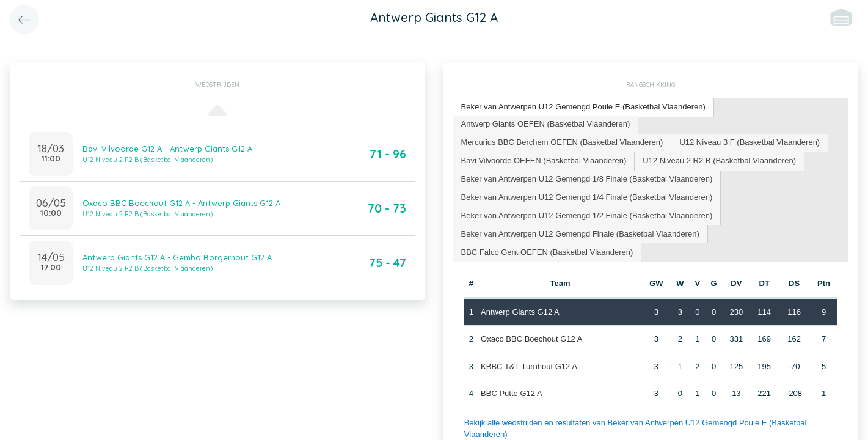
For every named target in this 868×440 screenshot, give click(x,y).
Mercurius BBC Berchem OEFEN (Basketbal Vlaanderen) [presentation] (562, 142)
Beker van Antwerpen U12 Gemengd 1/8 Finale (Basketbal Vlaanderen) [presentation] (587, 179)
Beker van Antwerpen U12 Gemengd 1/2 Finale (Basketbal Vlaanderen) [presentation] (587, 215)
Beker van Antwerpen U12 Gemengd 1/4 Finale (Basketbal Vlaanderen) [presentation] (587, 197)
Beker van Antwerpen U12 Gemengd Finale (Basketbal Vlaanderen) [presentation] (580, 234)
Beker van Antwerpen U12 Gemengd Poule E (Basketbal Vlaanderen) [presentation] (583, 107)
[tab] (584, 107)
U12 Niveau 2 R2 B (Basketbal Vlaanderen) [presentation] (719, 160)
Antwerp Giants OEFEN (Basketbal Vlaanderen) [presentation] (546, 124)
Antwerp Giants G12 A (520, 312)
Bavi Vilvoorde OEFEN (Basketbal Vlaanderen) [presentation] (544, 160)
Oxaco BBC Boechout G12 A (531, 339)
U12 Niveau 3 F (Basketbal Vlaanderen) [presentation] (749, 142)
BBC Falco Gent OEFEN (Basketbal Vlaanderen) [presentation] (547, 252)
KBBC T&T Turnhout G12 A (529, 366)
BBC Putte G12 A (511, 393)
